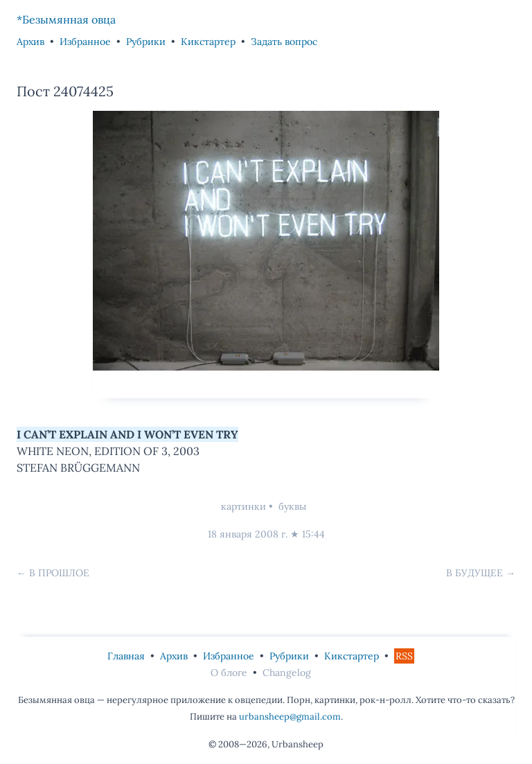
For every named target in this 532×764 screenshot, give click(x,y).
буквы (292, 506)
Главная (126, 656)
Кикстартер (208, 42)
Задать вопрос (284, 42)
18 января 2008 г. (248, 534)
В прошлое (59, 573)
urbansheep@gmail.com (290, 717)
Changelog (287, 673)
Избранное (85, 42)
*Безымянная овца (66, 19)
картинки (243, 506)
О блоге (229, 673)
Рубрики (146, 42)
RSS (404, 656)
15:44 (313, 534)
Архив (30, 42)
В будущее (475, 573)
